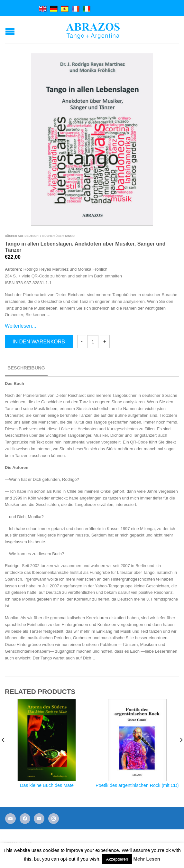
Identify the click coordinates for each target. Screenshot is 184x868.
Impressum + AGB (18, 844)
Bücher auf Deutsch (22, 236)
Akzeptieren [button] (117, 859)
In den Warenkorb (39, 342)
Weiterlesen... (21, 326)
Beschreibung (26, 368)
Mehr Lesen (147, 859)
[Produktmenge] (93, 342)
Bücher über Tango (59, 236)
